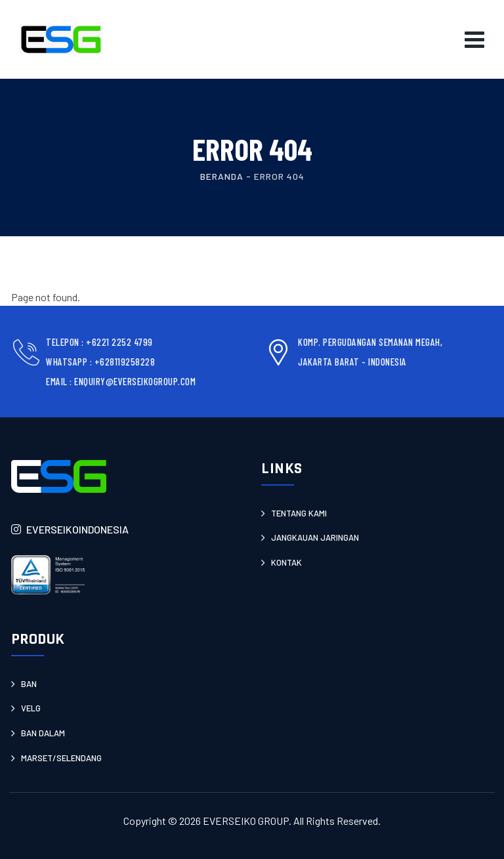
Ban (29, 684)
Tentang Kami (299, 513)
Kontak (286, 562)
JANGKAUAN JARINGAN (315, 537)
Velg (31, 708)
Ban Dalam (43, 733)
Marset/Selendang (61, 758)
